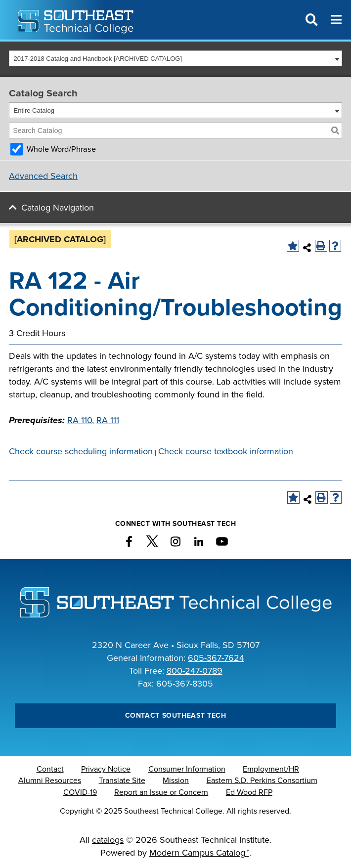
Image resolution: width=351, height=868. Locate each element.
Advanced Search (43, 176)
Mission (176, 781)
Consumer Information (187, 769)
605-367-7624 (216, 658)
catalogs (108, 840)
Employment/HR (271, 769)
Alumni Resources (50, 781)
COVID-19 (80, 792)
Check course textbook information (226, 451)
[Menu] (336, 20)
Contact (50, 769)
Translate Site (122, 781)
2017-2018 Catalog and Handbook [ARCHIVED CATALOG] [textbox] (98, 59)
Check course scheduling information (81, 451)
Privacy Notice (106, 769)
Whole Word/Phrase (61, 149)
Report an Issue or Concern (161, 792)
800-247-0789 (195, 671)
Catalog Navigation (58, 208)
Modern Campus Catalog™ (199, 853)
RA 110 (80, 420)
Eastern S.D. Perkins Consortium (262, 781)
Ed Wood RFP (249, 792)
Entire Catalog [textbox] (34, 110)
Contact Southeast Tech (176, 716)
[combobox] (175, 58)
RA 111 (108, 420)
